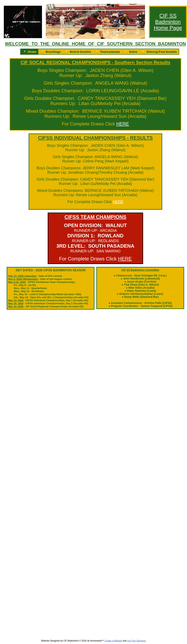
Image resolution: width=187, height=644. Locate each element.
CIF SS (168, 16)
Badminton (168, 22)
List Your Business (137, 641)
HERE (118, 202)
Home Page (168, 28)
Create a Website (113, 641)
